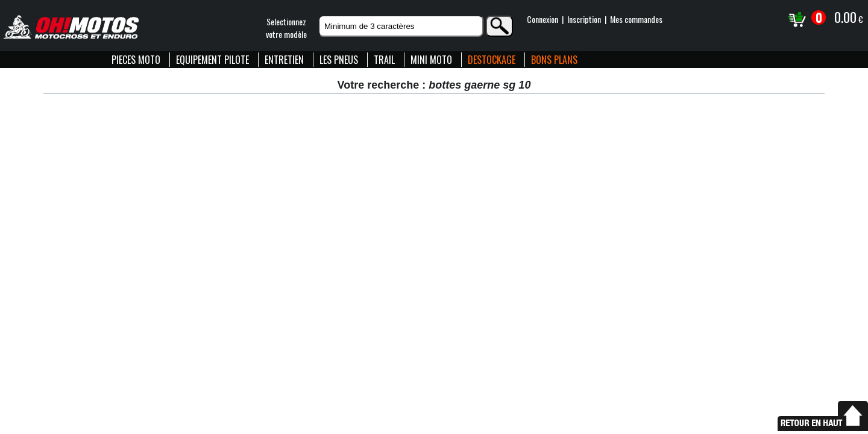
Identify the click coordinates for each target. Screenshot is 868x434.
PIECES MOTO (136, 60)
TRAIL (384, 60)
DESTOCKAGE (492, 60)
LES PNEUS (339, 60)
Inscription (584, 19)
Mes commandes (636, 19)
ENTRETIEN (284, 60)
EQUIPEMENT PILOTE (212, 60)
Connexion (542, 19)
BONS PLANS (554, 60)
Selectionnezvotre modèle (286, 28)
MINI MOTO (431, 60)
